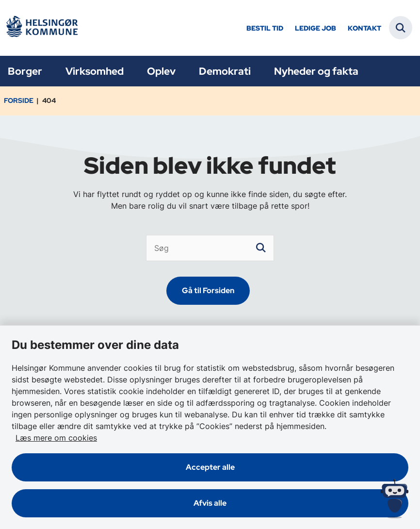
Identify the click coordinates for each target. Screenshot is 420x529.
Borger (25, 71)
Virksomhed (95, 71)
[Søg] (210, 248)
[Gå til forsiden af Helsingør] (42, 28)
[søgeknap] (261, 248)
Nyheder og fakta (316, 71)
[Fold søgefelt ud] (401, 28)
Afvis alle (210, 503)
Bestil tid (265, 28)
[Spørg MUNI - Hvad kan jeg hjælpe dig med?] (395, 499)
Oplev (161, 71)
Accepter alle (210, 467)
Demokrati (225, 71)
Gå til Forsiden (208, 290)
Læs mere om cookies (56, 438)
